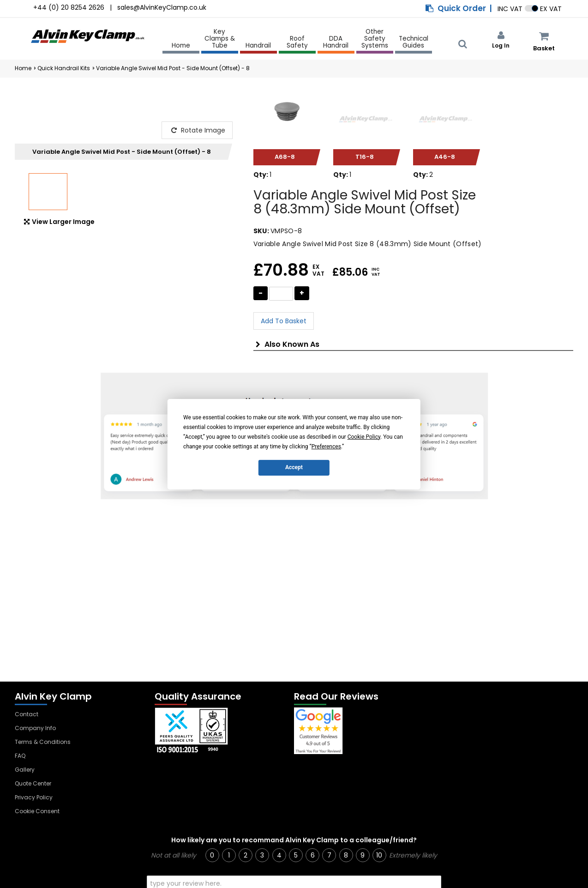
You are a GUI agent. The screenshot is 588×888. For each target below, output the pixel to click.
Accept (294, 467)
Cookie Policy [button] (364, 436)
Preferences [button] (326, 446)
